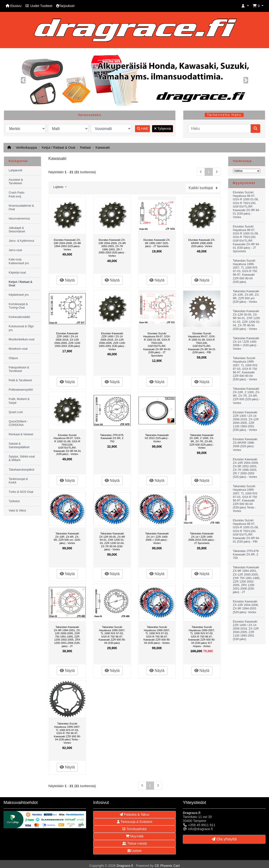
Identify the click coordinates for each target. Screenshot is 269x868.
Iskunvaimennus (19, 219)
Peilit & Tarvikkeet (20, 380)
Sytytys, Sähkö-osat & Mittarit (22, 458)
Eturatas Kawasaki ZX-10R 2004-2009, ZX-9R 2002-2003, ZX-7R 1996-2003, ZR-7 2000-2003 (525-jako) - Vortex (112, 248)
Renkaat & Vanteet (21, 434)
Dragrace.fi (125, 866)
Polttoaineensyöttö (21, 390)
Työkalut (14, 501)
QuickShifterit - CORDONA (18, 423)
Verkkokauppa (26, 148)
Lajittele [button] (59, 187)
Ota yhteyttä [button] (224, 839)
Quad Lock (16, 412)
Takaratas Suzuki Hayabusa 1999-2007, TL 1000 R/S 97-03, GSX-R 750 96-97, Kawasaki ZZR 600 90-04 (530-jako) (112, 635)
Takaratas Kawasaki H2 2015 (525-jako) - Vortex (157, 438)
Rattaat (85, 148)
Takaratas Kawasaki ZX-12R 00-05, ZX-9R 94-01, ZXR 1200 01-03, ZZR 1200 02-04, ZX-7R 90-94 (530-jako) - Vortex (112, 541)
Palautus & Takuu (134, 814)
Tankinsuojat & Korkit (18, 481)
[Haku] (219, 129)
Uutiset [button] (134, 851)
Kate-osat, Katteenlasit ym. (19, 261)
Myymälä (135, 836)
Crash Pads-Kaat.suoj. (17, 194)
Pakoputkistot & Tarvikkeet (19, 369)
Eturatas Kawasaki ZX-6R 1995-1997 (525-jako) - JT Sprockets (157, 243)
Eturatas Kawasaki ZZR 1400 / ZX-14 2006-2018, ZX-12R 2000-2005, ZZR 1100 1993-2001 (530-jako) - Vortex (112, 341)
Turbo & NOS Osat (21, 492)
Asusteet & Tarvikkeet (16, 182)
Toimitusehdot (134, 829)
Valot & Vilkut (17, 511)
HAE (142, 129)
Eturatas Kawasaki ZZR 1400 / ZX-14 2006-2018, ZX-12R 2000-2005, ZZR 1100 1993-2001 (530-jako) (67, 340)
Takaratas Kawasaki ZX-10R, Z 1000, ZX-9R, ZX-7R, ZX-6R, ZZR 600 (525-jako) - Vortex (202, 441)
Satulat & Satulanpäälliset (19, 445)
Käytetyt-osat (17, 273)
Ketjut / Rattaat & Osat (58, 148)
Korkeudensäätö (19, 317)
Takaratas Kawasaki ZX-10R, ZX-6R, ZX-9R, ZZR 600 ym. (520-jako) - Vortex (67, 538)
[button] (245, 6)
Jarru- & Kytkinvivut (21, 241)
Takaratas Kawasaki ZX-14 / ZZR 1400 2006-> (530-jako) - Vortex (157, 538)
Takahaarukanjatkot (21, 470)
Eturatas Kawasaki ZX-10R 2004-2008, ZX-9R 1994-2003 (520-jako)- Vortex (67, 245)
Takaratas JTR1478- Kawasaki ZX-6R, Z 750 (112, 438)
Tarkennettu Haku (224, 115)
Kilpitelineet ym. (19, 295)
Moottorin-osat (18, 349)
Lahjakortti (15, 170)
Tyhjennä (162, 129)
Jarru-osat (15, 250)
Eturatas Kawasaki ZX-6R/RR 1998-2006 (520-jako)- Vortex (202, 243)
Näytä (67, 280)
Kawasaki (103, 148)
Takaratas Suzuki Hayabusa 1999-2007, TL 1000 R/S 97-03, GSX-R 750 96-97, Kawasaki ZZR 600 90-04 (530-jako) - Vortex (157, 635)
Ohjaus (13, 358)
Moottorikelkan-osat (22, 339)
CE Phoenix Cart (167, 866)
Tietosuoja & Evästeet (134, 822)
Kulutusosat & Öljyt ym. (21, 328)
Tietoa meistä (134, 843)
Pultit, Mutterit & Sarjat (19, 401)
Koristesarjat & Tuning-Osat (18, 306)
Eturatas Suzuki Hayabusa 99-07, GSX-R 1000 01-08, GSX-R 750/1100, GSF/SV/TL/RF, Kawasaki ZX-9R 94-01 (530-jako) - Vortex (67, 445)
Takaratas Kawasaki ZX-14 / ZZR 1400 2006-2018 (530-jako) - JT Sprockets (202, 538)
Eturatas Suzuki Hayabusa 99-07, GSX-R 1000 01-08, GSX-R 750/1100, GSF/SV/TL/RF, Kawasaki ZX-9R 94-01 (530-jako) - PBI (202, 343)
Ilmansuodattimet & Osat (21, 207)
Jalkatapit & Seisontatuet (17, 230)
